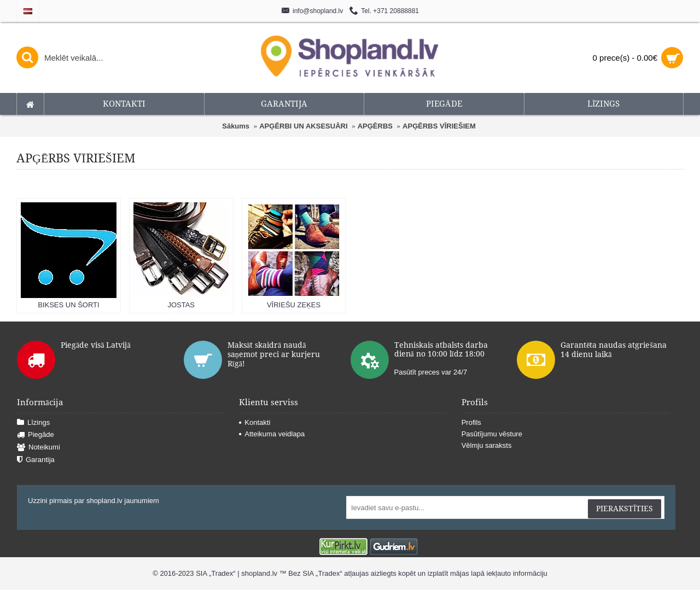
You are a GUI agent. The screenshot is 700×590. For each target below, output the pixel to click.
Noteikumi (39, 448)
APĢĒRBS (375, 126)
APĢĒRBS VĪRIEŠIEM (439, 126)
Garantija (36, 460)
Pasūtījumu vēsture (492, 434)
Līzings (33, 423)
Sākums (236, 126)
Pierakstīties (625, 509)
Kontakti (255, 422)
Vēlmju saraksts (487, 445)
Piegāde (36, 435)
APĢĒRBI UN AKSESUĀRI (303, 126)
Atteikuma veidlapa (272, 434)
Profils (471, 422)
